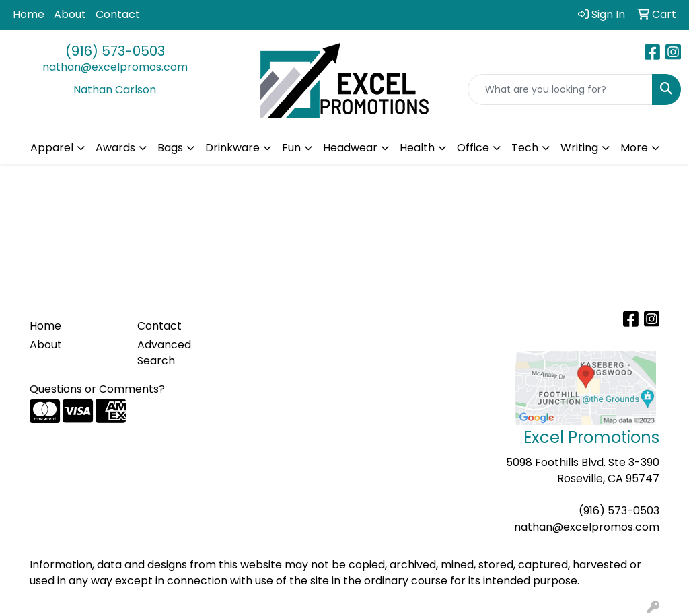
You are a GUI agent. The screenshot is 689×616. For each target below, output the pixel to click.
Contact (118, 14)
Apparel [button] (52, 148)
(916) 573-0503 (115, 51)
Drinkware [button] (232, 148)
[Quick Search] (560, 89)
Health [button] (417, 148)
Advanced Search (164, 353)
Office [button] (473, 148)
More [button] (634, 148)
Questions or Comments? (97, 389)
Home (29, 14)
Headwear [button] (350, 148)
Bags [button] (170, 148)
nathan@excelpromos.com (115, 67)
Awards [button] (115, 148)
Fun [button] (291, 148)
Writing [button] (579, 148)
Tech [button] (525, 148)
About (70, 14)
